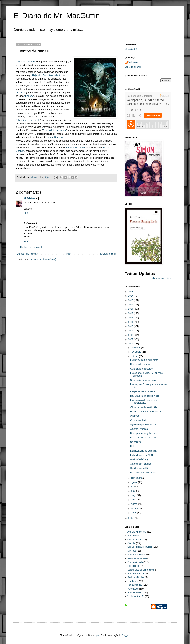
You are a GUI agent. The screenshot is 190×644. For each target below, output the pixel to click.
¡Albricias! (135, 416)
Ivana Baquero (55, 137)
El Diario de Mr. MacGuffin (57, 16)
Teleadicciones (135, 585)
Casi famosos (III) (139, 468)
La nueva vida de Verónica (143, 451)
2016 (131, 300)
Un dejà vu (136, 442)
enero (134, 513)
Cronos (21, 93)
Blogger (125, 635)
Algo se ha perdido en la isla (144, 425)
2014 (131, 309)
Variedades (133, 589)
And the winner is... (137, 532)
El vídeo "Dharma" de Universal (146, 412)
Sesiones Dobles (136, 577)
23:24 (27, 241)
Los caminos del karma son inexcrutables (144, 402)
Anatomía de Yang (139, 459)
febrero (135, 508)
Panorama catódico (137, 558)
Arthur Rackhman (76, 147)
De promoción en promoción (144, 438)
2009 (131, 331)
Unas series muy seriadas (143, 380)
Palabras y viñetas (137, 555)
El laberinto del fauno (54, 130)
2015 (131, 305)
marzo (134, 504)
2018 (131, 292)
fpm (97, 635)
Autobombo (133, 536)
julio (133, 487)
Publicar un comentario (32, 247)
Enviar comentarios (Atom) (43, 259)
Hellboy (29, 96)
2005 (131, 518)
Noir (132, 446)
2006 (131, 344)
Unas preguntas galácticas (143, 433)
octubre (135, 356)
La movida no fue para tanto (144, 360)
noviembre (136, 352)
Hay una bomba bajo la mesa (145, 396)
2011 (131, 322)
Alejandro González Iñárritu (47, 75)
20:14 (27, 213)
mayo (134, 495)
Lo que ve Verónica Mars (143, 391)
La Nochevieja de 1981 (142, 455)
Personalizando (135, 562)
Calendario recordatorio (142, 369)
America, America (139, 429)
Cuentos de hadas (139, 420)
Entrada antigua (108, 254)
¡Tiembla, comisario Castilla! (144, 407)
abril (133, 500)
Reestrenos (133, 566)
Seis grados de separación (141, 570)
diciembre (136, 348)
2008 (131, 335)
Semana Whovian (136, 574)
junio (134, 491)
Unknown (133, 62)
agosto (134, 482)
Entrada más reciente (27, 254)
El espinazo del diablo (28, 120)
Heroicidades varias (140, 364)
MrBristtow (30, 198)
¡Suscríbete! (131, 49)
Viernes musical (135, 592)
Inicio (69, 254)
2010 (131, 326)
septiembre (137, 478)
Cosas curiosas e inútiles (140, 547)
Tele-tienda (133, 581)
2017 (131, 296)
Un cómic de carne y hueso (144, 473)
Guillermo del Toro (26, 61)
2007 (131, 339)
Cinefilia (131, 543)
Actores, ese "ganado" (141, 464)
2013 (131, 313)
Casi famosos (134, 539)
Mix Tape (132, 551)
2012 (131, 318)
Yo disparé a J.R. (136, 596)
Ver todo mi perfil (133, 67)
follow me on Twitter (161, 278)
